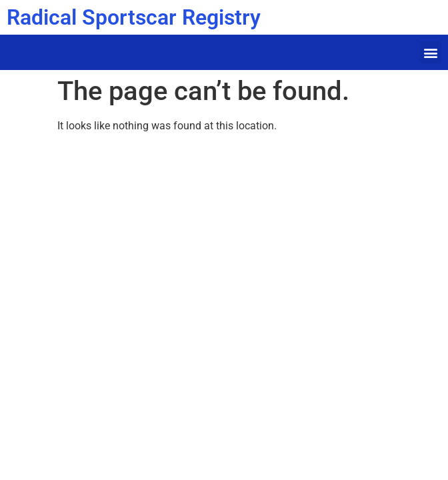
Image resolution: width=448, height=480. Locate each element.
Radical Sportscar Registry (134, 17)
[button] (430, 52)
